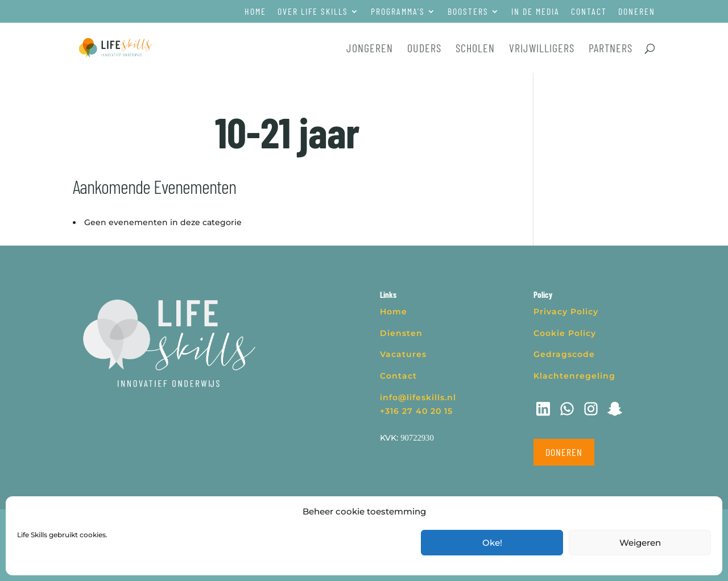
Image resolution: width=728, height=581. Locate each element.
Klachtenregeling (574, 376)
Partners (611, 49)
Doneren (637, 12)
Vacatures (403, 354)
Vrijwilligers (542, 49)
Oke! (492, 543)
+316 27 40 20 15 (416, 411)
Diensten (401, 333)
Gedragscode (564, 354)
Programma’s (398, 12)
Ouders (424, 49)
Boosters (468, 12)
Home (255, 12)
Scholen (475, 49)
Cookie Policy (565, 333)
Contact (589, 12)
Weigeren (640, 543)
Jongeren (370, 49)
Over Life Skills (313, 12)
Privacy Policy (566, 312)
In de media (535, 12)
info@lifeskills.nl (418, 397)
